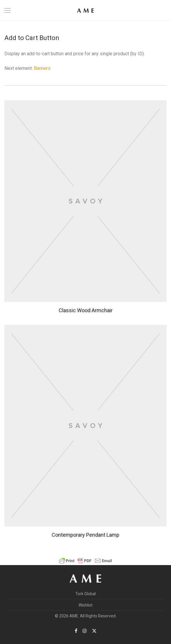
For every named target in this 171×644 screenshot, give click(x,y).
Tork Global (85, 594)
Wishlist (85, 605)
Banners (42, 68)
